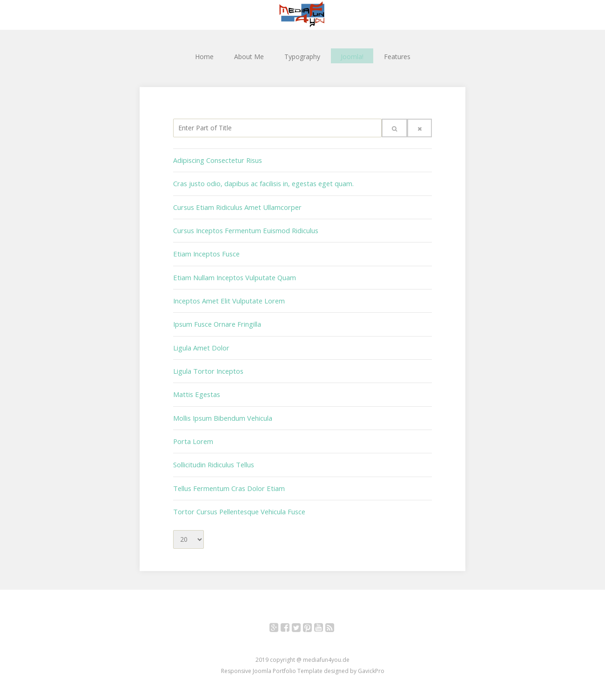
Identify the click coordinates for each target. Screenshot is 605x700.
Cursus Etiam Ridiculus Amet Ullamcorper (235, 205)
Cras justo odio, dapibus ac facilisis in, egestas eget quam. (261, 183)
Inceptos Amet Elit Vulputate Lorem (227, 297)
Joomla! (352, 56)
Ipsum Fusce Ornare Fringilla (216, 320)
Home (204, 56)
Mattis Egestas (195, 388)
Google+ (279, 619)
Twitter (301, 619)
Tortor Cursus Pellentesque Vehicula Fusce (237, 502)
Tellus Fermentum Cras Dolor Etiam (227, 479)
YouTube (324, 619)
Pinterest (313, 619)
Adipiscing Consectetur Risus (216, 160)
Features (397, 56)
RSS (335, 619)
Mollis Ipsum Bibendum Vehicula (222, 411)
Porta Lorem (192, 434)
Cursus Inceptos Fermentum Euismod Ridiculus (244, 228)
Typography (302, 56)
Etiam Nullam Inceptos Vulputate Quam (233, 274)
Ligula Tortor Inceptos (207, 365)
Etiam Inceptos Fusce (205, 251)
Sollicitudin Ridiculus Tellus (213, 456)
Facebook (290, 619)
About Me (249, 56)
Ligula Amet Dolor (201, 342)
